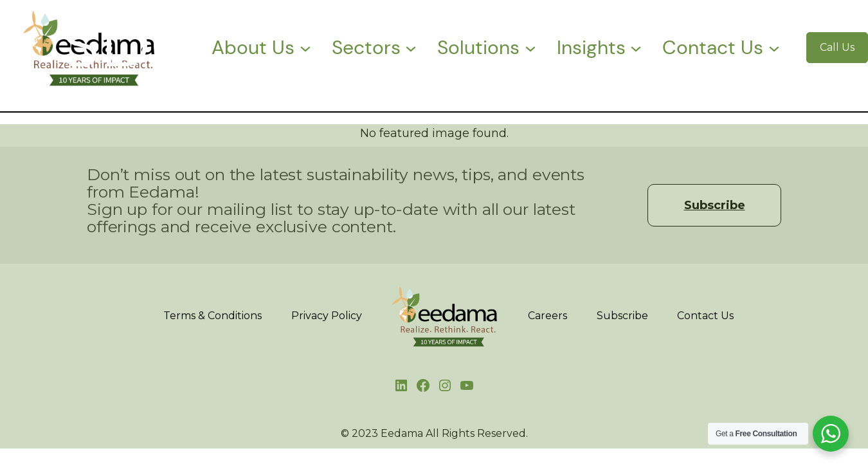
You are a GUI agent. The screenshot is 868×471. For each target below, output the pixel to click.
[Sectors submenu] (411, 48)
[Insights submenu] (636, 48)
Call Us (837, 47)
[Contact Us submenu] (774, 48)
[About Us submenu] (305, 48)
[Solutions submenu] (530, 48)
